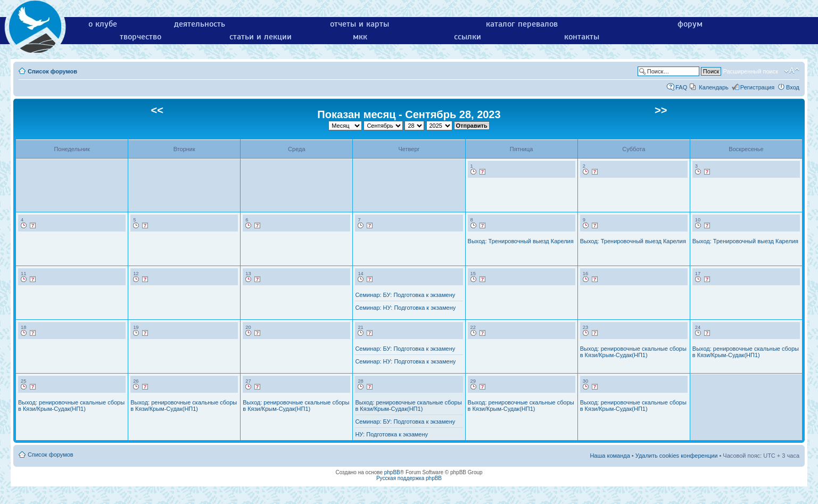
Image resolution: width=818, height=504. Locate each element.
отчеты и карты (360, 24)
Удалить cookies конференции (677, 456)
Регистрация (757, 87)
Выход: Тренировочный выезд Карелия (521, 241)
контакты (582, 37)
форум (690, 24)
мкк (360, 37)
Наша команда (610, 456)
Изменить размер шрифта (792, 71)
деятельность (200, 24)
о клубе (103, 24)
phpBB (392, 472)
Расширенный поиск (750, 71)
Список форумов (52, 71)
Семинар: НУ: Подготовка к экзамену (405, 308)
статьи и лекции (261, 37)
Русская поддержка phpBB (409, 478)
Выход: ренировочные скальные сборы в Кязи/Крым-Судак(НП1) (633, 352)
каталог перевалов (522, 24)
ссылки (468, 37)
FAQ (681, 87)
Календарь (714, 87)
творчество (141, 37)
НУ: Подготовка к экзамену (391, 434)
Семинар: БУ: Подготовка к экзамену (405, 295)
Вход (793, 87)
